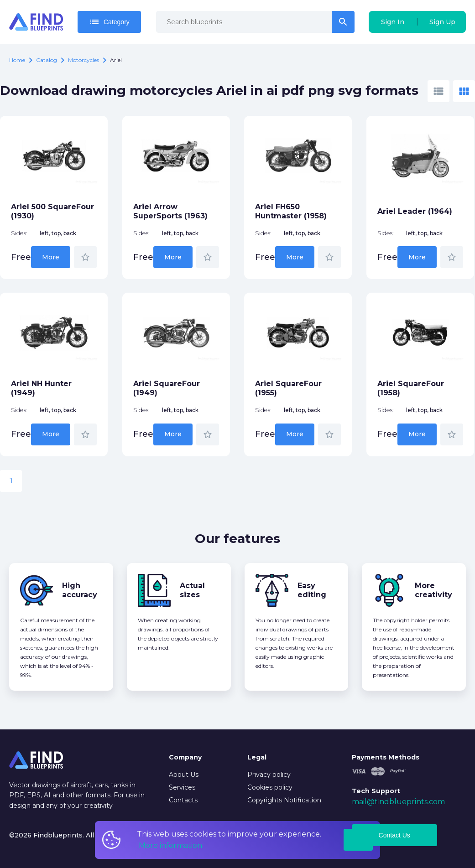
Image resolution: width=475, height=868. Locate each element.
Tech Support (376, 791)
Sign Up (442, 22)
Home (17, 60)
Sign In (393, 22)
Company (185, 757)
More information (170, 845)
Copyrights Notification (284, 800)
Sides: (19, 233)
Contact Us (394, 835)
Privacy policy (269, 775)
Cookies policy (270, 787)
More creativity (433, 590)
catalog (47, 60)
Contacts (183, 800)
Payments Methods (386, 757)
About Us (184, 775)
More (51, 257)
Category (109, 22)
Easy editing (312, 590)
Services (182, 787)
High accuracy (80, 590)
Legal (257, 757)
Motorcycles (84, 60)
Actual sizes (192, 590)
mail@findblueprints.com (398, 802)
